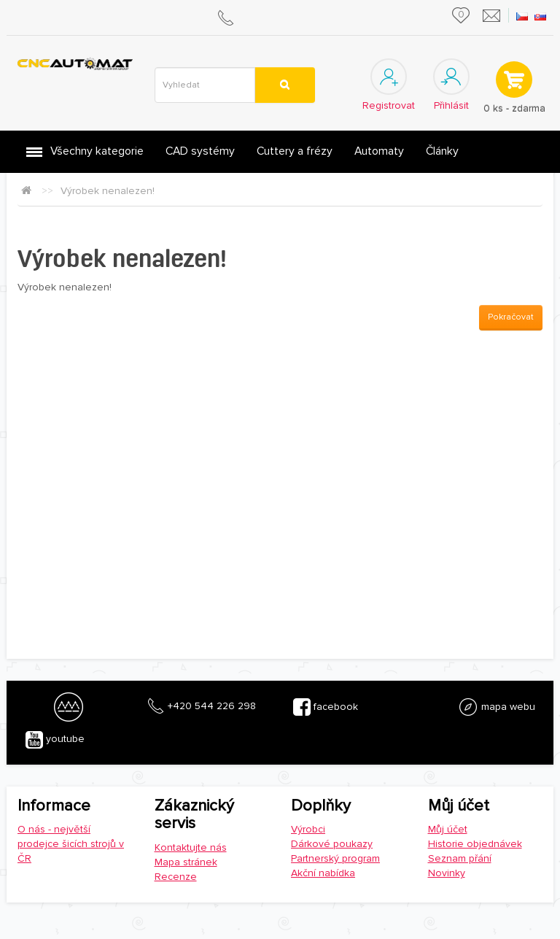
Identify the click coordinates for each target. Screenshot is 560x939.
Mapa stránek (186, 862)
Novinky (447, 873)
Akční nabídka (323, 873)
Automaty (379, 151)
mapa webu (497, 707)
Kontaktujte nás (191, 847)
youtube (55, 740)
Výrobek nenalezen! (108, 191)
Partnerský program (335, 858)
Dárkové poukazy (332, 844)
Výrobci (308, 829)
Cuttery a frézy (295, 151)
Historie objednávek (475, 844)
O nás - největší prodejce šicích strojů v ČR (71, 844)
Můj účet (448, 829)
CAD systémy (200, 151)
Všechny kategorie (97, 151)
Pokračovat (511, 317)
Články (442, 151)
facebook (326, 707)
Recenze (176, 877)
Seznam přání (460, 858)
